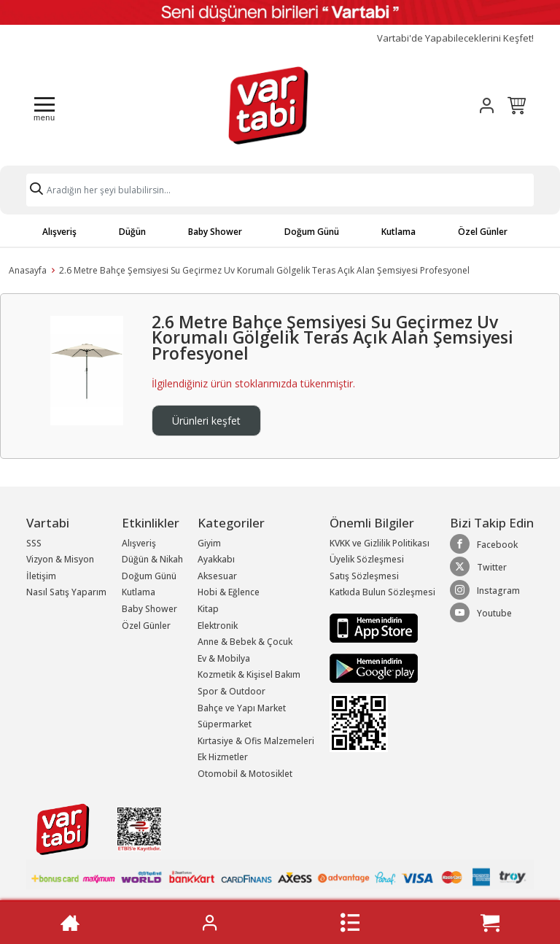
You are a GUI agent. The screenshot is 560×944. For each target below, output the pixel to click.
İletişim (41, 576)
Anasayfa (28, 270)
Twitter (478, 567)
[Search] (280, 190)
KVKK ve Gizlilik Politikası (380, 543)
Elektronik (218, 626)
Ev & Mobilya (224, 658)
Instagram (485, 590)
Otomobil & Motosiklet (245, 774)
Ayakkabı (216, 559)
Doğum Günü (312, 232)
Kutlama (398, 232)
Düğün (132, 232)
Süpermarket (225, 724)
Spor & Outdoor (232, 691)
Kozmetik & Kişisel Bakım (249, 674)
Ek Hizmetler (223, 757)
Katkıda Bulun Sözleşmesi (382, 592)
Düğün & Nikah (152, 559)
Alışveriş (59, 232)
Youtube (481, 613)
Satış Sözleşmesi (364, 576)
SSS (34, 543)
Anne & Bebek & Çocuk (245, 642)
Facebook (484, 544)
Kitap (208, 609)
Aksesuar (217, 576)
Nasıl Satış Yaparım (66, 592)
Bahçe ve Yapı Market (242, 708)
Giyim (209, 543)
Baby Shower (215, 232)
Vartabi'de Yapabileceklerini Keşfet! (455, 38)
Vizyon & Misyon (60, 559)
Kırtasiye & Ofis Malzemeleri (256, 741)
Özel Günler (483, 232)
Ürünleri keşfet (206, 421)
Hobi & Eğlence (229, 592)
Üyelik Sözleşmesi (367, 559)
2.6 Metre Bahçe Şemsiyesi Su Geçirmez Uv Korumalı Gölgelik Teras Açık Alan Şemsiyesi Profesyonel (264, 270)
